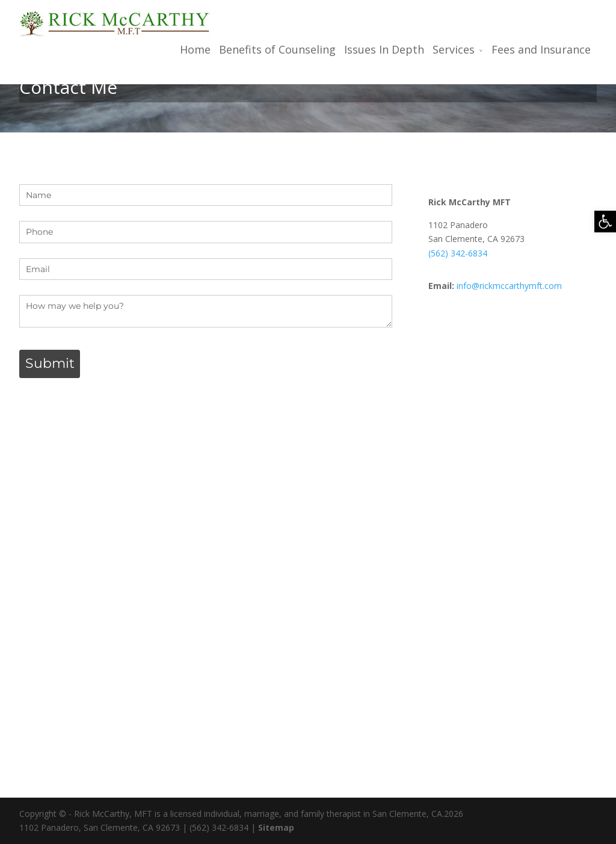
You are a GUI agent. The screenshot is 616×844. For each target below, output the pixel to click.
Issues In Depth (384, 50)
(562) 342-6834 (458, 253)
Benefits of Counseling (277, 50)
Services (454, 50)
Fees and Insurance (541, 50)
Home (195, 50)
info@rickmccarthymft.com (509, 286)
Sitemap (276, 827)
